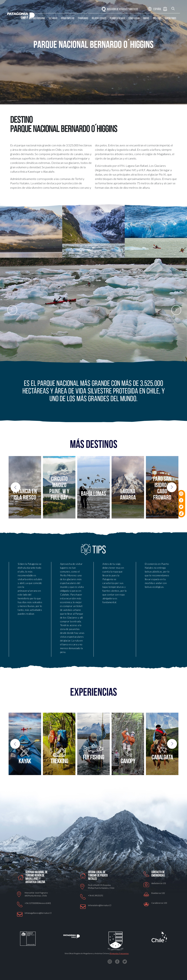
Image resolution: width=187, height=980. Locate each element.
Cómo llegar (134, 19)
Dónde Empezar (68, 19)
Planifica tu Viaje (117, 19)
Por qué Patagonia (37, 19)
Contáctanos (171, 19)
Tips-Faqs (157, 19)
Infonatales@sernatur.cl (100, 905)
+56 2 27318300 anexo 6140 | (38, 903)
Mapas (146, 19)
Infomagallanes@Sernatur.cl (38, 913)
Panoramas (83, 19)
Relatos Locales (99, 19)
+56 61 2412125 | (96, 895)
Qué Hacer (53, 19)
